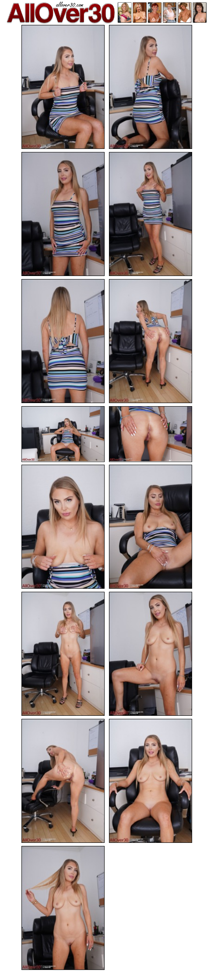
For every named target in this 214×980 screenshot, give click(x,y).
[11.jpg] (63, 654)
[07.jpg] (63, 434)
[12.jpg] (151, 654)
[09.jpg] (63, 527)
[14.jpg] (151, 781)
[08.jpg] (151, 434)
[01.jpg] (63, 87)
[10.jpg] (151, 527)
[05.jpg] (63, 341)
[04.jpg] (151, 214)
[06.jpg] (151, 341)
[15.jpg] (63, 908)
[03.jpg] (63, 214)
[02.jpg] (151, 87)
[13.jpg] (63, 781)
